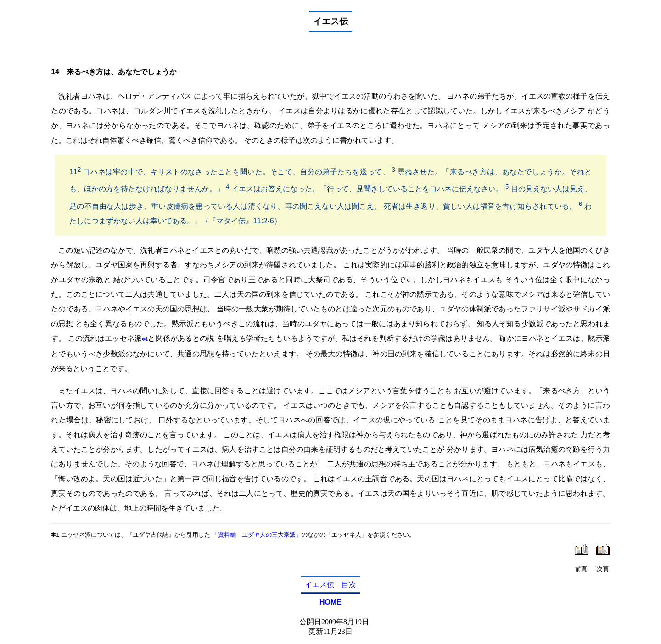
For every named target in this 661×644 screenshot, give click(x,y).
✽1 (145, 339)
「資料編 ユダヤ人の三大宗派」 (257, 535)
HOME (330, 602)
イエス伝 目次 (330, 585)
